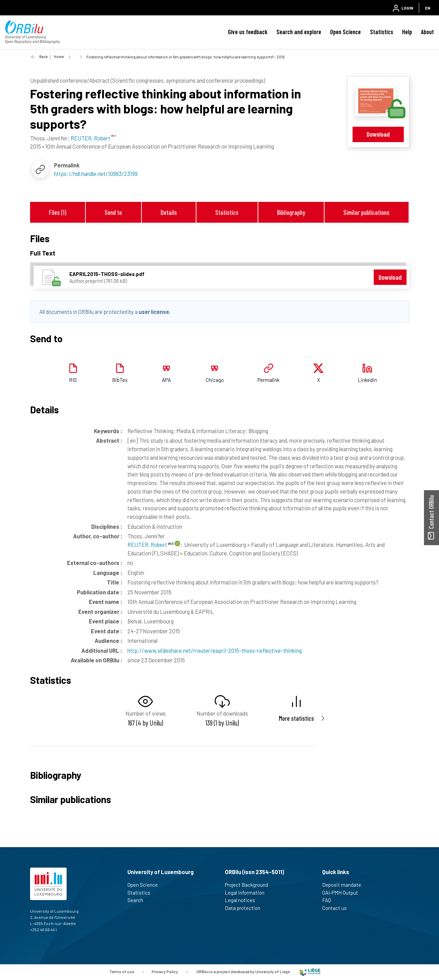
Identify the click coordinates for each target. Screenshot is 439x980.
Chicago (215, 380)
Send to (113, 212)
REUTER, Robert (150, 544)
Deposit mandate (345, 885)
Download (378, 134)
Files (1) (58, 212)
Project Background (249, 885)
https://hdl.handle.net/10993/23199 (96, 174)
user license (154, 312)
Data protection (245, 908)
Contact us (337, 908)
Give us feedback (248, 32)
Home (59, 57)
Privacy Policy (165, 971)
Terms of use (122, 971)
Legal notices (243, 900)
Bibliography (291, 212)
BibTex (120, 380)
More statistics (296, 718)
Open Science (345, 32)
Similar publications (366, 212)
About (427, 32)
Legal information (248, 893)
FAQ (330, 900)
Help (407, 32)
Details (169, 212)
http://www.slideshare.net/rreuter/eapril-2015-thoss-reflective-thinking (215, 650)
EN (428, 8)
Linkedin (367, 380)
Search (138, 900)
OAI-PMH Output (343, 893)
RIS (73, 380)
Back (44, 57)
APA (166, 380)
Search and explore (299, 32)
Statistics (382, 32)
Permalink (269, 380)
